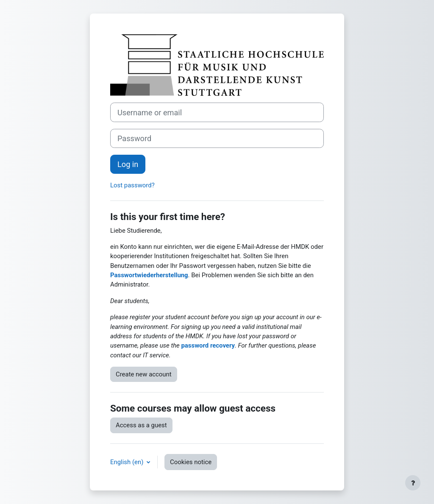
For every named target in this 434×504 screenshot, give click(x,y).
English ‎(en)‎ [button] (128, 462)
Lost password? (132, 185)
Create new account (144, 374)
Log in (128, 164)
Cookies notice (191, 462)
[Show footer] (413, 483)
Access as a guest (141, 425)
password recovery (208, 345)
